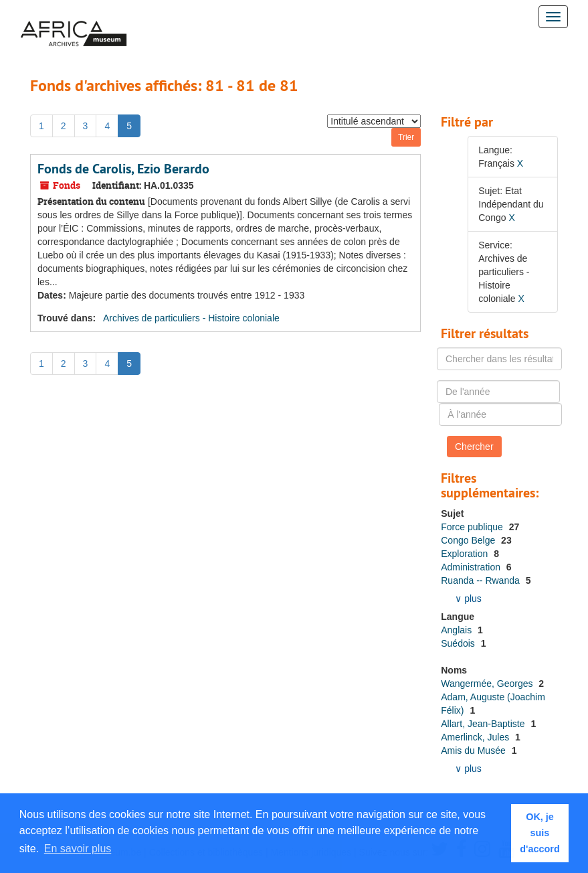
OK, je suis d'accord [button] (540, 833)
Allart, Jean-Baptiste (484, 724)
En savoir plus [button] (78, 849)
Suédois (459, 643)
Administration (472, 567)
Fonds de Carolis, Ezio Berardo (123, 169)
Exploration (466, 554)
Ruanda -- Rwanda (481, 580)
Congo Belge (469, 540)
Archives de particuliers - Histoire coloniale (191, 318)
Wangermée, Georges (488, 684)
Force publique (473, 527)
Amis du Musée (474, 750)
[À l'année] (500, 414)
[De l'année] (498, 392)
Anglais (458, 630)
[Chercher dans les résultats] (499, 359)
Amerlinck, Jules (476, 737)
